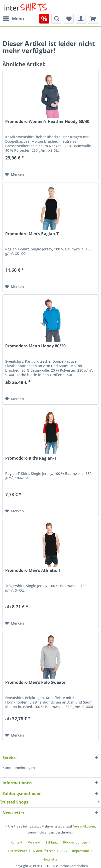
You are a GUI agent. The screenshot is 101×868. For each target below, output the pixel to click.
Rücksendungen (75, 842)
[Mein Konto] (81, 19)
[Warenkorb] (93, 19)
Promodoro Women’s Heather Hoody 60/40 (47, 122)
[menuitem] (13, 19)
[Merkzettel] (69, 19)
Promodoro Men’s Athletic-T (33, 570)
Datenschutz (18, 851)
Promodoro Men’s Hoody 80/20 (35, 346)
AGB (63, 851)
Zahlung (52, 842)
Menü (13, 18)
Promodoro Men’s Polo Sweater (36, 682)
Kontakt (16, 842)
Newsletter (50, 859)
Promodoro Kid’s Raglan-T (31, 458)
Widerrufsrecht (44, 851)
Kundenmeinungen (19, 768)
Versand (34, 842)
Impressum (81, 851)
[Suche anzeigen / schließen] (56, 19)
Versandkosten (84, 826)
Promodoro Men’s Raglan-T (32, 234)
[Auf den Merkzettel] (15, 174)
